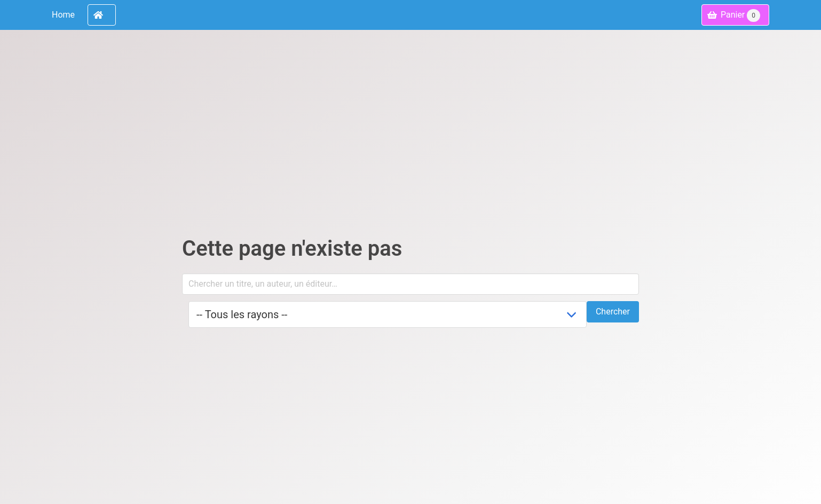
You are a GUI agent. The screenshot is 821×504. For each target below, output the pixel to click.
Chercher (613, 312)
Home (63, 15)
